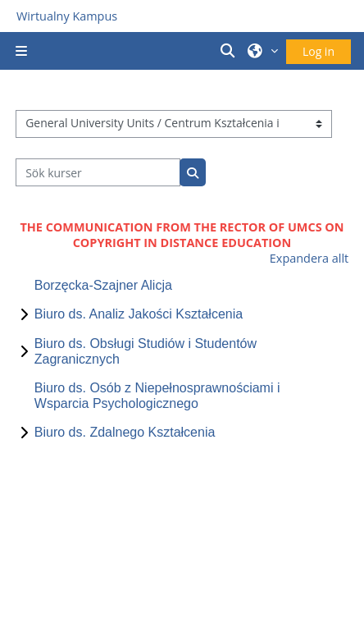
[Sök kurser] (98, 172)
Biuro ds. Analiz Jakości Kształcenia (139, 314)
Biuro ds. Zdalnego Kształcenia (125, 432)
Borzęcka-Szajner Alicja (103, 285)
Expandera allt (309, 258)
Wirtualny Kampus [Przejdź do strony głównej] (67, 16)
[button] (230, 51)
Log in (318, 51)
